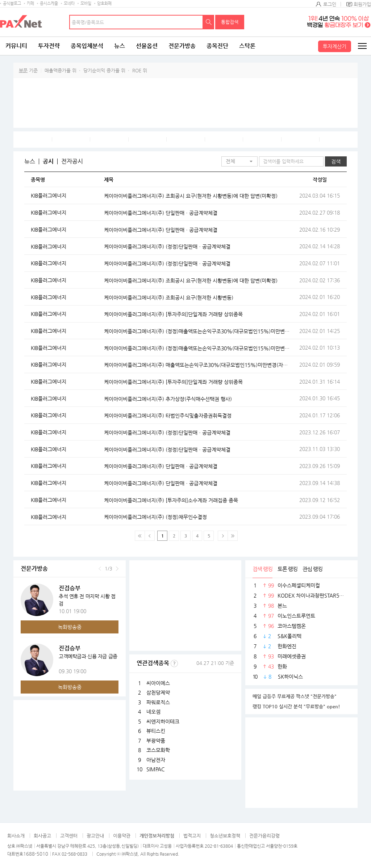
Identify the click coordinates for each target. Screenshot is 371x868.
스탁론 (247, 46)
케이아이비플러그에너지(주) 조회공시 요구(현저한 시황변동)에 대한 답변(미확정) (191, 196)
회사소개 (16, 836)
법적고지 (192, 836)
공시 (48, 161)
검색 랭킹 (262, 569)
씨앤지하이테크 (163, 721)
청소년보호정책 (225, 836)
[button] (239, 161)
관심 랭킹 (312, 569)
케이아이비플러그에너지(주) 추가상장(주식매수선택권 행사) (168, 399)
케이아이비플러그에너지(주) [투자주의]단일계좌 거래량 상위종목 (173, 314)
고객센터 (69, 836)
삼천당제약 (158, 692)
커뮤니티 (16, 46)
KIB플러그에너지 (49, 195)
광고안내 (95, 836)
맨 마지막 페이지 (233, 536)
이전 (100, 569)
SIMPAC (155, 769)
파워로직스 (158, 702)
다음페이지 (223, 536)
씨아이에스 (158, 683)
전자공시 (72, 161)
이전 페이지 (150, 536)
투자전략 (49, 46)
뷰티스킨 (156, 731)
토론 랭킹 (287, 569)
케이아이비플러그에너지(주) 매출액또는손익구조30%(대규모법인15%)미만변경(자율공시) (197, 365)
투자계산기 (335, 46)
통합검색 (230, 22)
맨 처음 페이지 (140, 536)
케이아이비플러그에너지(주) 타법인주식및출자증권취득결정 (168, 416)
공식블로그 (12, 3)
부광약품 (156, 741)
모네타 (69, 3)
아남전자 (156, 760)
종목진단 (217, 46)
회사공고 (42, 836)
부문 (23, 70)
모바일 (86, 3)
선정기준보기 (174, 663)
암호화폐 (104, 3)
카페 (30, 3)
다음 (117, 569)
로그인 (330, 4)
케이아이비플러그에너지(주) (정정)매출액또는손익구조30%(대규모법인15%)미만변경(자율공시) (197, 331)
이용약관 (122, 836)
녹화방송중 (70, 627)
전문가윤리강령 (264, 836)
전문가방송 (182, 46)
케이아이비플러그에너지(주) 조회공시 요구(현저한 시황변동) (169, 298)
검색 (209, 22)
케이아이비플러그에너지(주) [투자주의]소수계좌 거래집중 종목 (171, 500)
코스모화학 (158, 750)
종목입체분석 (87, 46)
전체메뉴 (362, 46)
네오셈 (153, 712)
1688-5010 (36, 854)
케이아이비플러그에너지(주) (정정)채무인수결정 (155, 517)
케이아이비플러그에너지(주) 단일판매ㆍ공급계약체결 (161, 213)
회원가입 (362, 4)
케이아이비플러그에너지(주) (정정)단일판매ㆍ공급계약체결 (167, 247)
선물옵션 (147, 46)
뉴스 (120, 46)
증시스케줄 (49, 3)
